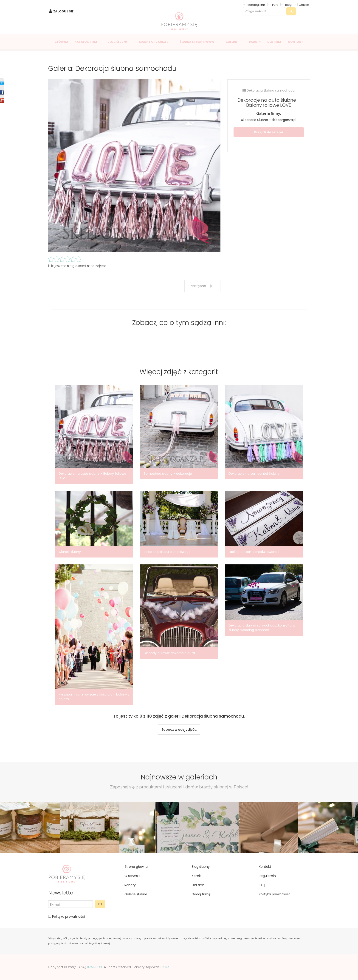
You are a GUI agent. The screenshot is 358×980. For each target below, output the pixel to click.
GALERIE (232, 42)
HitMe (165, 967)
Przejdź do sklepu (269, 132)
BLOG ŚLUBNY (118, 42)
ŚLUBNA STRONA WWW (197, 42)
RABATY (255, 42)
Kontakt (265, 867)
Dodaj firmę (201, 894)
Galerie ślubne (136, 894)
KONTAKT (296, 42)
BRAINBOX (95, 967)
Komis (197, 876)
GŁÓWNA (61, 42)
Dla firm (198, 885)
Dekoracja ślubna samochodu (269, 90)
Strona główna (136, 867)
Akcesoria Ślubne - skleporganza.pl (269, 120)
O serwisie (132, 876)
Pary (275, 4)
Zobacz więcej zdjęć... (179, 730)
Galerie (304, 4)
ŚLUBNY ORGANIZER (154, 42)
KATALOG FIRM (86, 42)
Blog (288, 4)
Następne (201, 286)
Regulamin (267, 876)
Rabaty (130, 885)
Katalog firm (256, 4)
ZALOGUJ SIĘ (63, 11)
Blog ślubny (201, 867)
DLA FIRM (274, 42)
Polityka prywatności (68, 917)
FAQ (262, 885)
